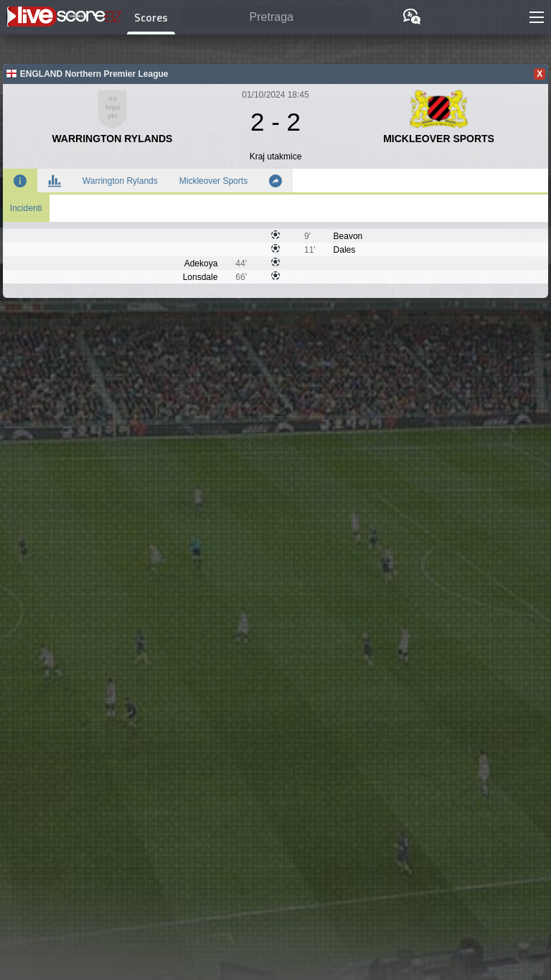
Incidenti (26, 208)
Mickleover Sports (213, 181)
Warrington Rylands (120, 181)
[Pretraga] (277, 18)
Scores (151, 17)
